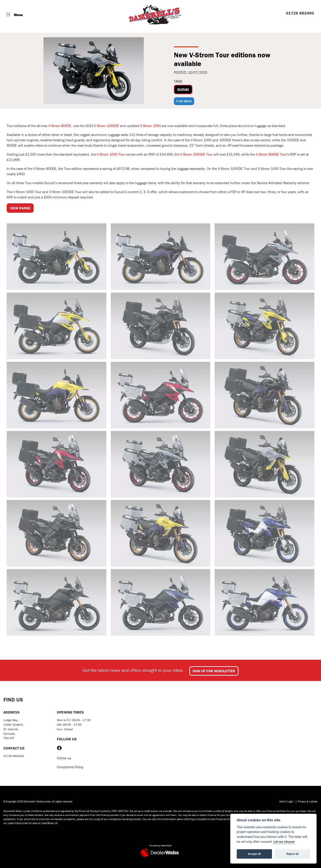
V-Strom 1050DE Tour (196, 154)
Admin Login (286, 801)
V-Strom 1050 (151, 126)
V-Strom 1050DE (107, 126)
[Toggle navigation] (14, 15)
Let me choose (284, 842)
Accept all (254, 854)
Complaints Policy (70, 767)
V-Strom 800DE (60, 126)
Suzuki (183, 90)
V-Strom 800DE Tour (271, 154)
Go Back (184, 101)
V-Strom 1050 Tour (111, 154)
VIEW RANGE (20, 208)
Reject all (292, 854)
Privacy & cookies (308, 801)
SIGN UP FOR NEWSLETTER (214, 671)
